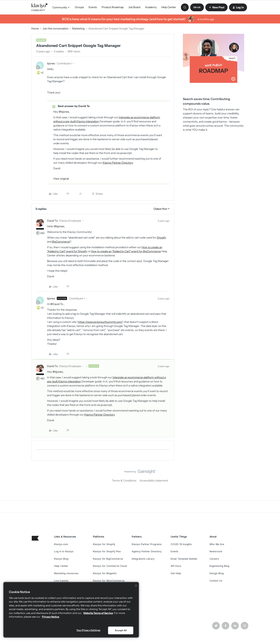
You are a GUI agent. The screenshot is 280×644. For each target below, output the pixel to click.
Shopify (161, 238)
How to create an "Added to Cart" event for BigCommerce (126, 251)
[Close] (136, 586)
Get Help (176, 573)
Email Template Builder (184, 559)
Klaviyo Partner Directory (118, 163)
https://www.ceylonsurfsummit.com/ (100, 322)
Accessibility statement (154, 481)
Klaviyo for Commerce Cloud (110, 566)
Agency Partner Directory (147, 551)
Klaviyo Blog (61, 559)
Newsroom (216, 551)
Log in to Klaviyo (64, 551)
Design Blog (217, 573)
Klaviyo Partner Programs (147, 544)
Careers (214, 559)
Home (35, 29)
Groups (79, 7)
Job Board (134, 7)
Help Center (169, 7)
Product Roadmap (113, 7)
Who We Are (217, 544)
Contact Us (216, 581)
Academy (151, 7)
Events (93, 7)
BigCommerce (61, 242)
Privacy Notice (51, 617)
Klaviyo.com (61, 544)
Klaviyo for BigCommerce (108, 559)
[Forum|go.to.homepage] (40, 7)
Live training (61, 581)
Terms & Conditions (124, 481)
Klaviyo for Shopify (104, 544)
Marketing (78, 29)
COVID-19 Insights (181, 544)
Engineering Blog (219, 566)
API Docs (176, 566)
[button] (197, 7)
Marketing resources (66, 573)
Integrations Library (143, 559)
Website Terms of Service (98, 613)
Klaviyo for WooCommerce (109, 581)
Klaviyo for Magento (105, 573)
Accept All (121, 630)
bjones (51, 63)
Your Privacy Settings (88, 630)
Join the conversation (55, 29)
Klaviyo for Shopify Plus (107, 551)
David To (52, 221)
